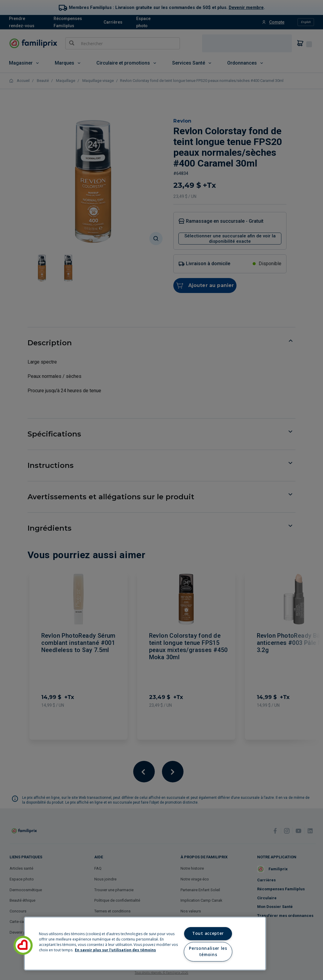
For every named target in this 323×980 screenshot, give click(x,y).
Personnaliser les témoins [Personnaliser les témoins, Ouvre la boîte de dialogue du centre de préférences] (208, 952)
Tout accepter (208, 933)
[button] (23, 945)
